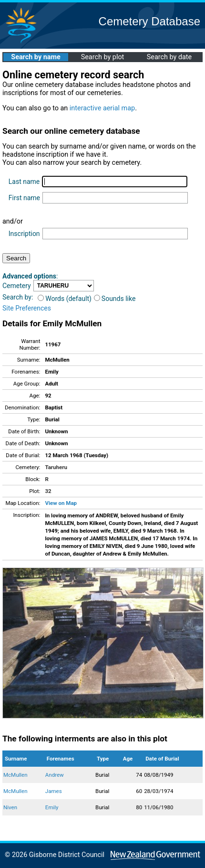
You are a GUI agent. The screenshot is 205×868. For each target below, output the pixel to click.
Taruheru (56, 467)
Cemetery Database (149, 21)
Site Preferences (27, 308)
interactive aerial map (102, 108)
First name (24, 198)
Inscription (24, 234)
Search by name (36, 57)
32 (48, 491)
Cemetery (17, 286)
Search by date (169, 57)
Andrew (55, 775)
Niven (10, 807)
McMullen (15, 775)
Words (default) (65, 299)
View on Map (61, 503)
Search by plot (103, 57)
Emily (52, 807)
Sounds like (115, 299)
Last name (24, 182)
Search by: (18, 297)
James (54, 791)
